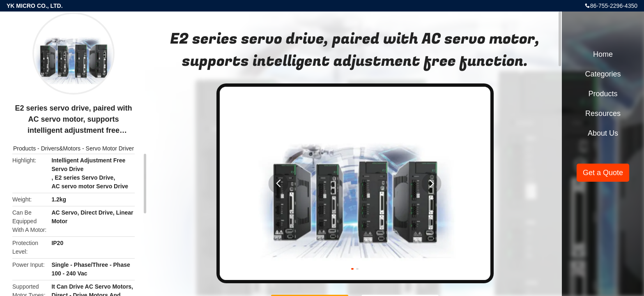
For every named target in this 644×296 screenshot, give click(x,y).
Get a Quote (603, 173)
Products (24, 148)
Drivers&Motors (61, 148)
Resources (603, 113)
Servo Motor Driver (110, 148)
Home (603, 54)
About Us (603, 133)
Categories (603, 74)
